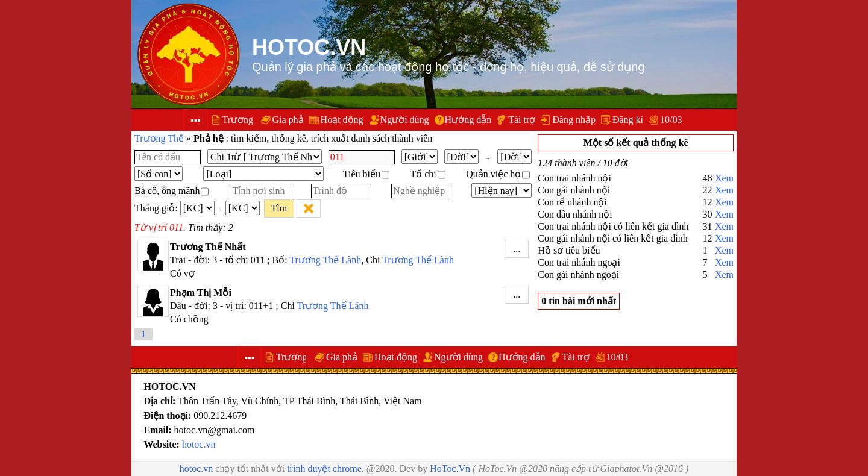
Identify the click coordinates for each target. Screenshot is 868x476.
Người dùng (405, 120)
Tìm (279, 208)
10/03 (671, 120)
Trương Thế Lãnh (325, 260)
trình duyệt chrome (324, 468)
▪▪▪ (196, 120)
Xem (724, 178)
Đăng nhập (574, 120)
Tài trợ (522, 120)
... (517, 249)
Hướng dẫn (468, 120)
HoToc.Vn (450, 468)
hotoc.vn (199, 444)
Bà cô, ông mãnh (171, 191)
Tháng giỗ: (156, 208)
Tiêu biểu (366, 174)
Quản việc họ (498, 174)
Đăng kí (628, 120)
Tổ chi (427, 174)
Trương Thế (159, 138)
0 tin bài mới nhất (579, 301)
